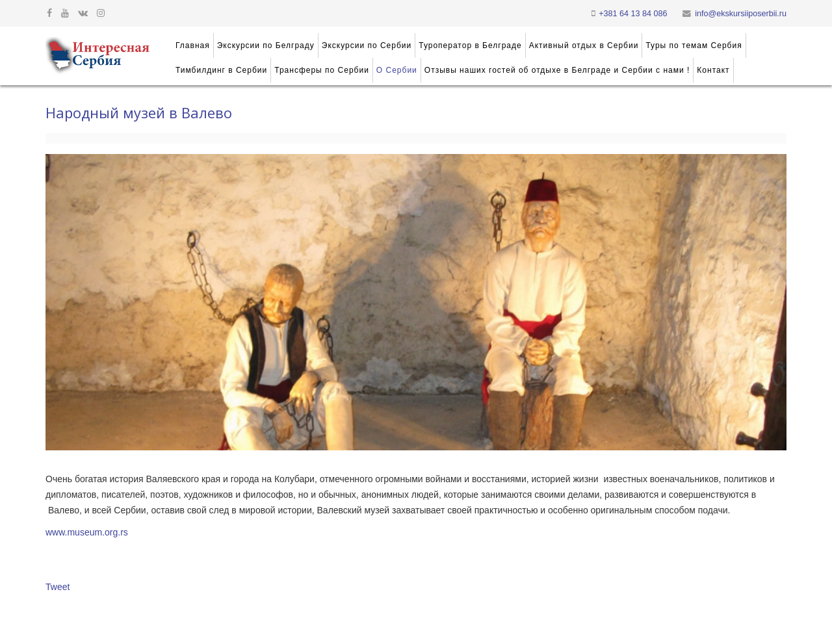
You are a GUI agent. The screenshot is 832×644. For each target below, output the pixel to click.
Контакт (713, 70)
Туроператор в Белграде (470, 45)
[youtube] (65, 13)
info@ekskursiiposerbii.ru (741, 14)
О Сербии (397, 70)
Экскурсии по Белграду (266, 45)
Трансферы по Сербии (322, 70)
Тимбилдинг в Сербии (221, 70)
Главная (193, 45)
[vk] (83, 13)
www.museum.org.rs (87, 532)
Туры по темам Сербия (694, 45)
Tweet (58, 587)
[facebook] (49, 13)
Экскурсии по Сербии (367, 45)
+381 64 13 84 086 (633, 14)
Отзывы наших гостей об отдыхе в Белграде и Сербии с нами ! (557, 70)
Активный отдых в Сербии (584, 45)
